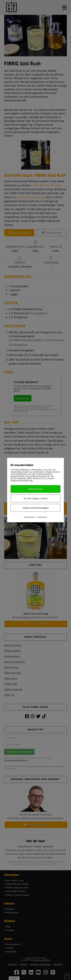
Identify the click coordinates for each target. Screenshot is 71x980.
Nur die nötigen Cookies (36, 498)
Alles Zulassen (36, 489)
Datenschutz (29, 517)
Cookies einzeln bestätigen (35, 508)
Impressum (42, 517)
